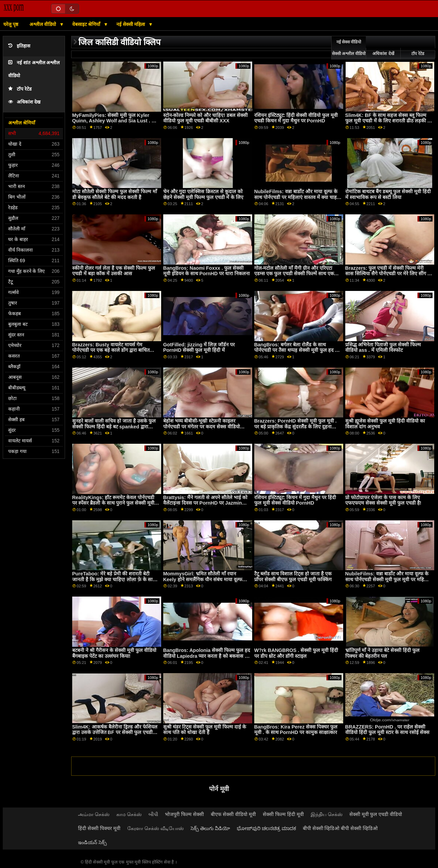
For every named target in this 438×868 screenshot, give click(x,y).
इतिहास (19, 46)
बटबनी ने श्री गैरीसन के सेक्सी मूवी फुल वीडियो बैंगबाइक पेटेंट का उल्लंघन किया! (114, 653)
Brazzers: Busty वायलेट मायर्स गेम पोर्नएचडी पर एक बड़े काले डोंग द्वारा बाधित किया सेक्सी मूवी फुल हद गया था (111, 350)
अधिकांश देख (24, 102)
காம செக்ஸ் (129, 814)
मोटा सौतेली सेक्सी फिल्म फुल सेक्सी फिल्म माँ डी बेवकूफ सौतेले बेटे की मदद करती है (115, 194)
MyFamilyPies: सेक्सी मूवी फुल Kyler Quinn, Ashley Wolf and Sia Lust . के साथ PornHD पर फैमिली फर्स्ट (114, 121)
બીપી (153, 814)
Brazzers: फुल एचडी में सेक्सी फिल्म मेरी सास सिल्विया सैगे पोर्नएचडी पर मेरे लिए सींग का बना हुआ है (389, 274)
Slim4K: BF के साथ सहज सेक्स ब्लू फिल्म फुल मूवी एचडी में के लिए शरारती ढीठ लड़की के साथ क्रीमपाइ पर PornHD (388, 121)
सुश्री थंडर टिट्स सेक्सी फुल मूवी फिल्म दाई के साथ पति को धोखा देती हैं (205, 730)
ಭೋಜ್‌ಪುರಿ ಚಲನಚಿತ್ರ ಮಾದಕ (266, 828)
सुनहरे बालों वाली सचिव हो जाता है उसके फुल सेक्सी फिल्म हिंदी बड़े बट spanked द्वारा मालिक (114, 426)
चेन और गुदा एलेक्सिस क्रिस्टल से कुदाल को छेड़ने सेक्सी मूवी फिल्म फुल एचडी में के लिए (203, 194)
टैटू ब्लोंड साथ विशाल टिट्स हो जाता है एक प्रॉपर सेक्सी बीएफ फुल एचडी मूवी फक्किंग (293, 577)
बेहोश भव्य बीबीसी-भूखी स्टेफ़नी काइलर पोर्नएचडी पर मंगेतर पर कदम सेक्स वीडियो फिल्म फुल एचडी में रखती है (202, 426)
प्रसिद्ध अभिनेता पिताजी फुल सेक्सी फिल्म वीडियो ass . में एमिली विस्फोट (383, 348)
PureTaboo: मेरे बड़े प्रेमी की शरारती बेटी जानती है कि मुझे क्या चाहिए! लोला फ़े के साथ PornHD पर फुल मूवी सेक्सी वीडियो (114, 579)
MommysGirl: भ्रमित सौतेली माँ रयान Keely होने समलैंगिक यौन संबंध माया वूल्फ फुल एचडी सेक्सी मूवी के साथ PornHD (203, 579)
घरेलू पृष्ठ (11, 24)
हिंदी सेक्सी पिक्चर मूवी (99, 828)
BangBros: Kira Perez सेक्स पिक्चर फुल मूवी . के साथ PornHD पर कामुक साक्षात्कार (296, 730)
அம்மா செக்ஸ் (94, 814)
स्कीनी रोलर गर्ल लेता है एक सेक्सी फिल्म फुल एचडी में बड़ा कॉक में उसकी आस (114, 271)
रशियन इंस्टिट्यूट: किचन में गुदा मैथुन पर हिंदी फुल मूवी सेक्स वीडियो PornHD (295, 500)
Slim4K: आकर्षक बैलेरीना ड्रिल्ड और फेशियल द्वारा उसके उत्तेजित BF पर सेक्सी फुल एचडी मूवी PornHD (115, 732)
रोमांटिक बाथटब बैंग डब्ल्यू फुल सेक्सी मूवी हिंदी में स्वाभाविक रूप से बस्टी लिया (388, 194)
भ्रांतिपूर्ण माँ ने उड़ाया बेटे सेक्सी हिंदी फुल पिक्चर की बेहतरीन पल (382, 653)
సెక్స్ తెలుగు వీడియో (210, 828)
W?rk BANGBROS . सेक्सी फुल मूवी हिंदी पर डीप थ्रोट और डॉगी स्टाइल (296, 653)
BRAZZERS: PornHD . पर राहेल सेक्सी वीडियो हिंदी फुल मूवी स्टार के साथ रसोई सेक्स (387, 730)
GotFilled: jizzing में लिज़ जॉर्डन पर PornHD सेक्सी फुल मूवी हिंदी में (199, 348)
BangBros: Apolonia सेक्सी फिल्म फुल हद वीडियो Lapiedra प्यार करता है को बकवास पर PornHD (207, 656)
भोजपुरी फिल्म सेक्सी (184, 814)
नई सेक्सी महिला (132, 24)
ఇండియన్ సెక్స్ (92, 842)
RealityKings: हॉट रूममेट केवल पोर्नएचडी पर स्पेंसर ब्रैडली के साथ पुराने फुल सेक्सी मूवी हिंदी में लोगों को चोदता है (113, 503)
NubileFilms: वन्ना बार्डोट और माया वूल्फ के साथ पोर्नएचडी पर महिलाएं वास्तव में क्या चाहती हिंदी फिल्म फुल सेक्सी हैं (298, 197)
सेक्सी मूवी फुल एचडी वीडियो (376, 814)
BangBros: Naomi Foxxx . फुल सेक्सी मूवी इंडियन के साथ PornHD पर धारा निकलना (207, 271)
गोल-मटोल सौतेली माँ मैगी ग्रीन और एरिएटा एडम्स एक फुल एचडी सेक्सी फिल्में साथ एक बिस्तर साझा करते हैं (294, 274)
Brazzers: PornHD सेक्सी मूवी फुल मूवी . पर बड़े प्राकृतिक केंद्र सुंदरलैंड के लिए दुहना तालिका (295, 426)
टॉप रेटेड (20, 89)
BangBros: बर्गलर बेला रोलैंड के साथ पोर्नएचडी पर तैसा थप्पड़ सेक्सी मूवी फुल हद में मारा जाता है (296, 350)
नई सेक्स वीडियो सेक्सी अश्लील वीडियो (349, 48)
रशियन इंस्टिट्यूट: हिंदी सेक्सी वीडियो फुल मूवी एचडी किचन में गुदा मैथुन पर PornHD (296, 118)
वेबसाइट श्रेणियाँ (87, 24)
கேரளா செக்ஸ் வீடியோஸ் (156, 828)
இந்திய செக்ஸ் (327, 814)
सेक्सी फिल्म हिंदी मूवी (283, 814)
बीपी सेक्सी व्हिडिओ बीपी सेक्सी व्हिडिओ (340, 828)
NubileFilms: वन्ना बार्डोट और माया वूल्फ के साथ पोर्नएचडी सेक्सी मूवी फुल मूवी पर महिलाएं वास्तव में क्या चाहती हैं (388, 579)
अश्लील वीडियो (43, 24)
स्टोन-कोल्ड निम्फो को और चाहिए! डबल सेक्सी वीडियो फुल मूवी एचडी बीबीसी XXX (206, 118)
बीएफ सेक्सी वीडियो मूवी (233, 814)
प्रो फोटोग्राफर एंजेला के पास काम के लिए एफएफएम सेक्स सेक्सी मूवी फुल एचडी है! (383, 500)
